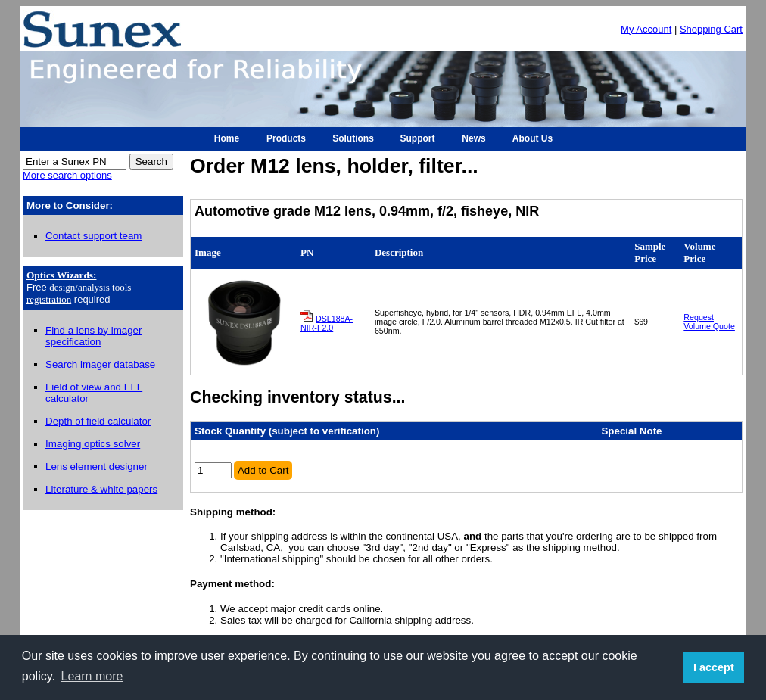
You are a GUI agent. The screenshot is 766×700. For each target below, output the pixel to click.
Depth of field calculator (98, 421)
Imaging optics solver (93, 444)
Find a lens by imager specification (93, 336)
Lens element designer (97, 467)
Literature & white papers (101, 489)
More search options (67, 175)
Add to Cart (263, 470)
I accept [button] (714, 667)
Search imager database (100, 364)
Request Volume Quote (709, 322)
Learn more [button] (92, 676)
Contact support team (93, 236)
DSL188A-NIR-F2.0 (327, 323)
